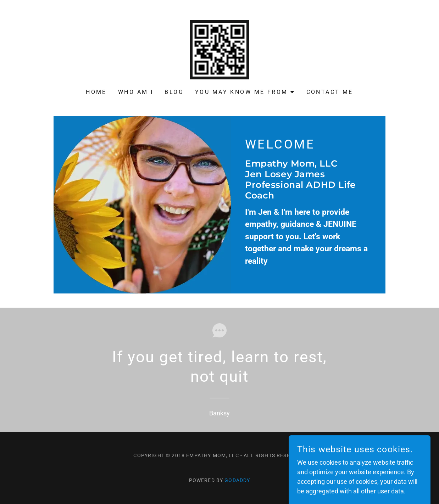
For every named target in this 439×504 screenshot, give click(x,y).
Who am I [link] (136, 92)
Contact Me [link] (330, 92)
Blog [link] (174, 92)
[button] (245, 92)
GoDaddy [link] (237, 480)
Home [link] (96, 92)
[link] (220, 49)
